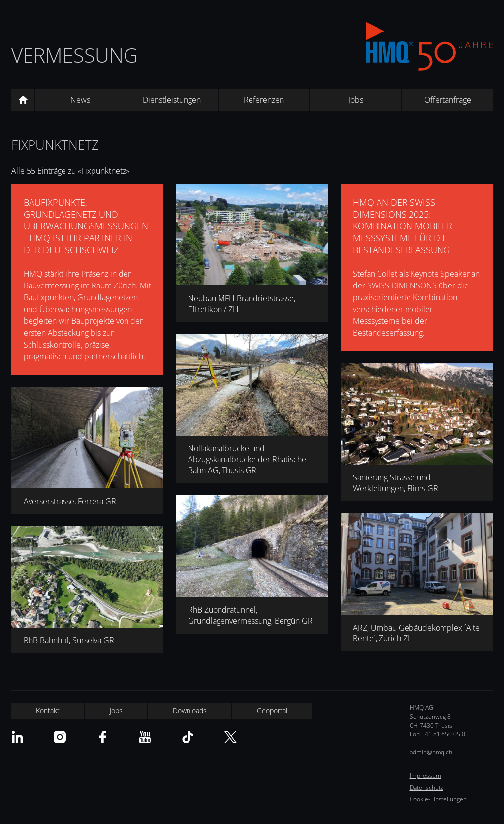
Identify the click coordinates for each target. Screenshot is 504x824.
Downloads (190, 711)
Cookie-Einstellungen (438, 799)
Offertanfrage (448, 100)
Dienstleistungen (172, 100)
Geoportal (272, 711)
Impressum (425, 776)
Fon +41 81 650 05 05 (439, 734)
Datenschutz (427, 787)
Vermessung (75, 55)
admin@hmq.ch (431, 752)
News (80, 100)
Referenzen (264, 100)
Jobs (356, 100)
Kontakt (48, 711)
